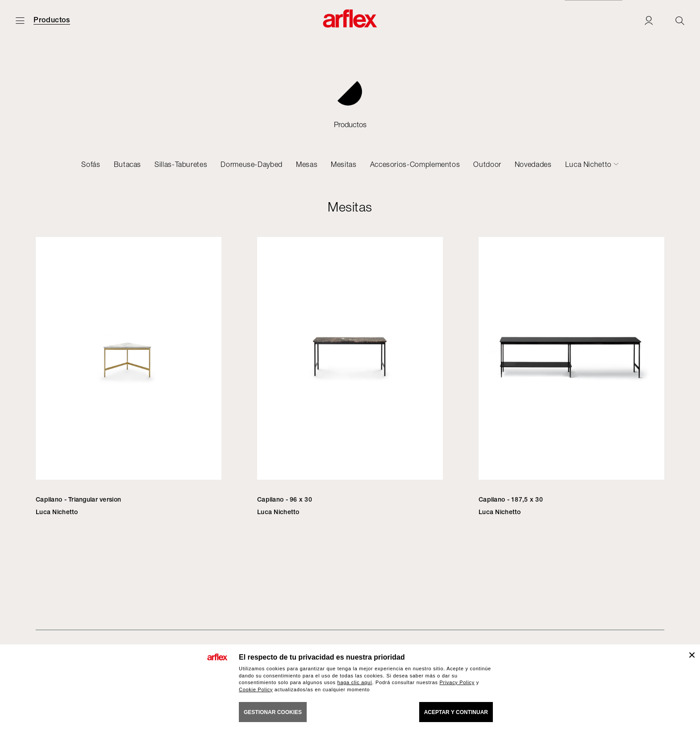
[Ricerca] (680, 20)
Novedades (533, 164)
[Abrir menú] (20, 20)
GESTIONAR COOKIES (273, 712)
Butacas (127, 164)
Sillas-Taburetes (181, 164)
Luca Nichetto (588, 164)
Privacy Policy (457, 682)
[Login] (649, 20)
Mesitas (344, 164)
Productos (52, 20)
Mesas (307, 164)
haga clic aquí (355, 682)
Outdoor (487, 164)
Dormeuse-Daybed (252, 164)
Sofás (91, 164)
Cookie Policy (256, 689)
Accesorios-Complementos (415, 164)
